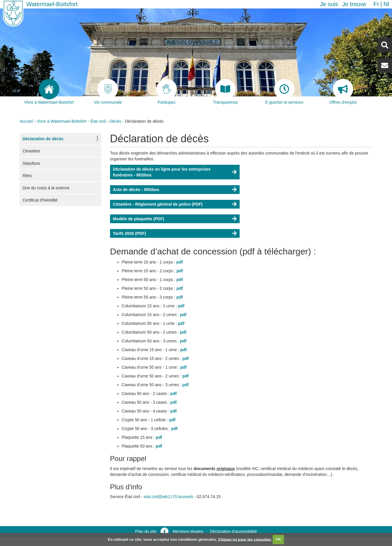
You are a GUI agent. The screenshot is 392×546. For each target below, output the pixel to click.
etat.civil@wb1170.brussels (168, 497)
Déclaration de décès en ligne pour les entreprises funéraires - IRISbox (162, 172)
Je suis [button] (329, 4)
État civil (98, 121)
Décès (115, 121)
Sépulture (31, 163)
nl (386, 4)
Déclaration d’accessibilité (233, 531)
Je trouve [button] (354, 4)
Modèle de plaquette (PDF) (139, 219)
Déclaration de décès (43, 139)
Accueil (26, 121)
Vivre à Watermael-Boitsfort (62, 121)
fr (376, 4)
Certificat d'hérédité (40, 200)
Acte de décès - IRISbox (136, 190)
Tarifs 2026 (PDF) (129, 233)
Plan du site (146, 531)
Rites (27, 176)
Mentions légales (188, 531)
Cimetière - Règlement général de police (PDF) (158, 204)
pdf (180, 262)
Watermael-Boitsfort (52, 4)
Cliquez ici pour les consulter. (245, 539)
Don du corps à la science (46, 188)
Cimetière (31, 151)
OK (278, 539)
